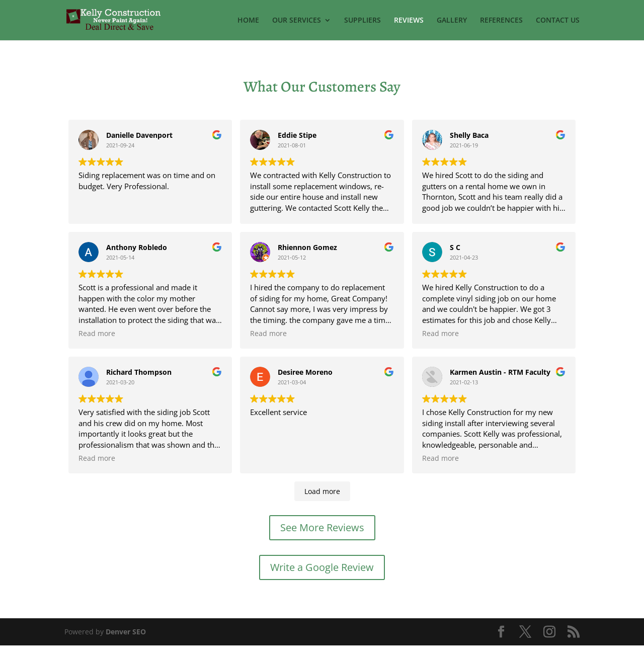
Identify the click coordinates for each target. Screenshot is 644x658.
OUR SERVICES (297, 21)
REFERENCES (501, 21)
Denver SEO (126, 644)
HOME (248, 21)
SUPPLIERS (363, 21)
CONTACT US (558, 21)
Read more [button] (268, 221)
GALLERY (452, 21)
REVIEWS (409, 21)
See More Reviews (322, 540)
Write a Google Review (322, 580)
